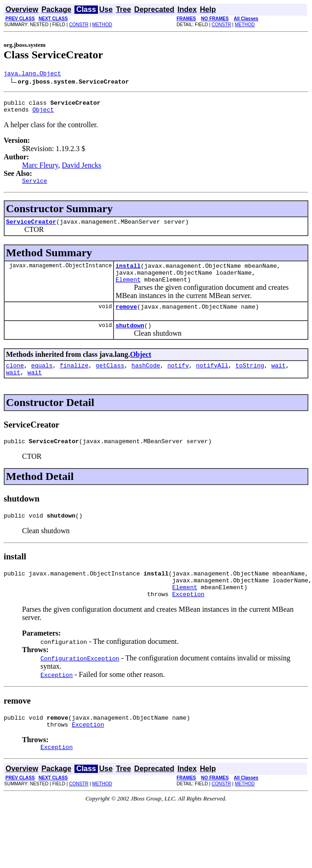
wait (278, 380)
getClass (110, 380)
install (128, 274)
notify (178, 380)
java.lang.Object (32, 74)
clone (15, 380)
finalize (74, 380)
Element (128, 290)
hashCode (146, 380)
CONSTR (79, 25)
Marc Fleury (40, 169)
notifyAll (212, 380)
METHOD (102, 25)
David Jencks (82, 169)
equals (42, 380)
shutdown (130, 339)
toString (250, 380)
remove (126, 319)
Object (43, 113)
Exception (188, 619)
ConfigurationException (80, 683)
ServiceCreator (31, 228)
